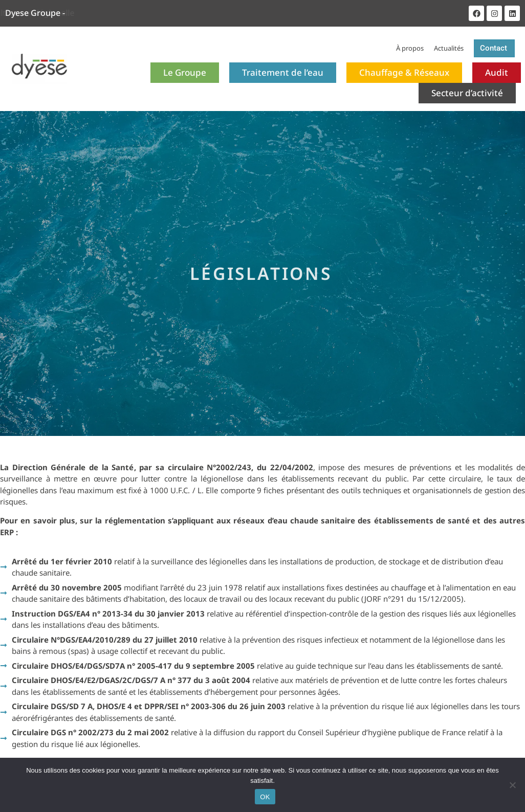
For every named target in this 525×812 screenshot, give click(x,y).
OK (265, 797)
